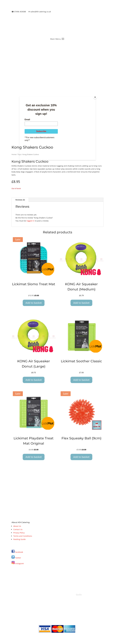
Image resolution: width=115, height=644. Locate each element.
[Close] (95, 97)
